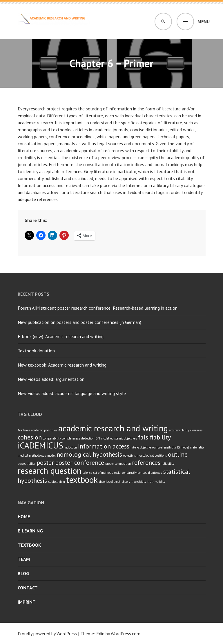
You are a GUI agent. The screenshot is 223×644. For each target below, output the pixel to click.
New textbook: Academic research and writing (62, 365)
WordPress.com (126, 634)
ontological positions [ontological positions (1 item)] (153, 455)
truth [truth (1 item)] (151, 482)
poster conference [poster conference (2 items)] (80, 462)
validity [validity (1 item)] (160, 482)
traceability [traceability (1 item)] (139, 482)
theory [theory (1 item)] (126, 482)
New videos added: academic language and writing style (72, 393)
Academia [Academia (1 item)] (24, 430)
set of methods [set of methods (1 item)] (103, 473)
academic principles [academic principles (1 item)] (44, 430)
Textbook (29, 545)
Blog (23, 573)
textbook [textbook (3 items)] (82, 480)
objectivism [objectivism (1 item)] (131, 455)
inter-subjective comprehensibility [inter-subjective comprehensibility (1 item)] (153, 447)
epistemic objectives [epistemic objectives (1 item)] (124, 438)
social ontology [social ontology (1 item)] (152, 473)
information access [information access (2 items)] (104, 446)
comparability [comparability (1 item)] (52, 438)
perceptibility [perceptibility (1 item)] (27, 464)
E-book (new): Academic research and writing (61, 336)
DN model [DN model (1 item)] (102, 438)
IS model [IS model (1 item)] (183, 447)
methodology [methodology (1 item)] (38, 455)
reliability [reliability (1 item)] (168, 464)
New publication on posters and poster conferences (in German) (79, 322)
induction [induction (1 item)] (71, 447)
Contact (28, 588)
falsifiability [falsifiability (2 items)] (154, 437)
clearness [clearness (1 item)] (196, 430)
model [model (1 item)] (51, 455)
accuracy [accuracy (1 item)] (174, 430)
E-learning (30, 531)
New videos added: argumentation (51, 379)
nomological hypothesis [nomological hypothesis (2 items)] (89, 454)
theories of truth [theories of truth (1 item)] (110, 482)
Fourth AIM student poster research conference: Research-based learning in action (98, 308)
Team (24, 559)
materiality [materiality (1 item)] (197, 447)
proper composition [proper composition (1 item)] (118, 464)
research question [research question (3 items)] (50, 471)
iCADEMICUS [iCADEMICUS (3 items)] (40, 445)
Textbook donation (36, 351)
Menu (204, 21)
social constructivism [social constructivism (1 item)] (128, 473)
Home (24, 516)
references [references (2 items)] (146, 462)
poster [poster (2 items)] (45, 462)
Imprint (27, 602)
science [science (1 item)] (87, 473)
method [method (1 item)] (23, 455)
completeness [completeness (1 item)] (71, 438)
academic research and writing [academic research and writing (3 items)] (113, 428)
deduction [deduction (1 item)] (88, 438)
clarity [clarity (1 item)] (185, 430)
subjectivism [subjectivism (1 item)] (57, 482)
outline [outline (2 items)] (178, 454)
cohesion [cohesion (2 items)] (30, 437)
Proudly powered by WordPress (47, 634)
